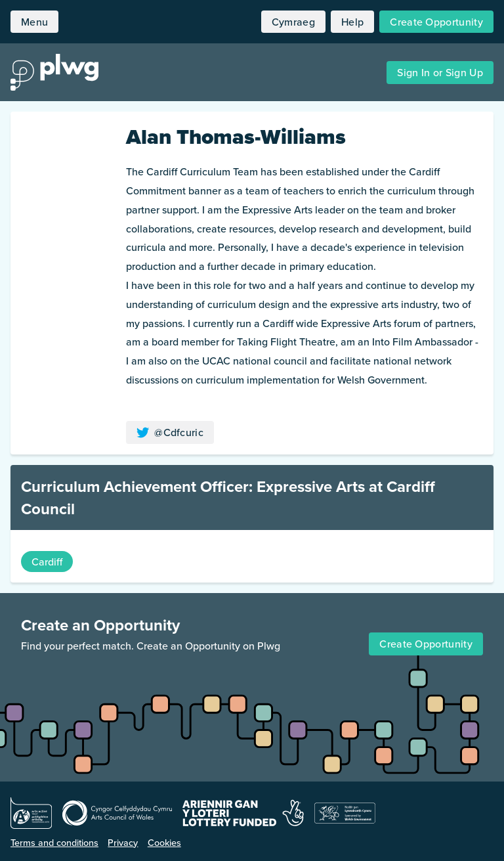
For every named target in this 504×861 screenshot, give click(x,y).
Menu (34, 22)
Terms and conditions (54, 842)
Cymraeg (293, 22)
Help (352, 22)
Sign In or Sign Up (440, 72)
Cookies (164, 842)
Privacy (123, 842)
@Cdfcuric (170, 432)
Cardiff (47, 562)
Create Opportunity (436, 22)
